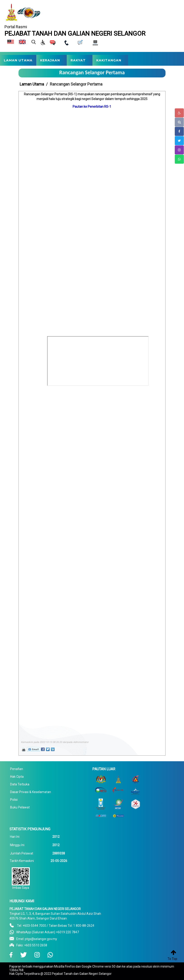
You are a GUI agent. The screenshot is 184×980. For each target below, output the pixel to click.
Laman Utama (32, 84)
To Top (172, 959)
